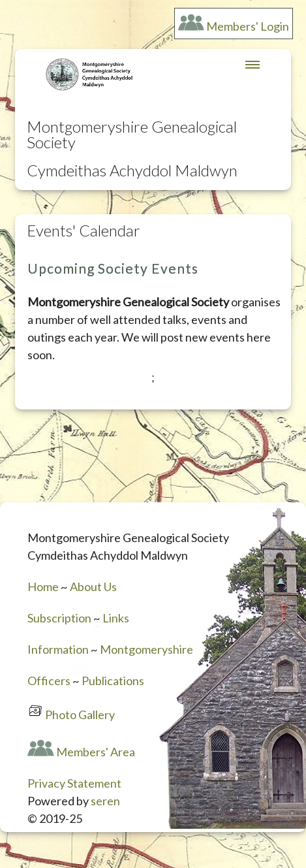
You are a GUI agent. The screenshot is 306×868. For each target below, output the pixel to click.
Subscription (59, 618)
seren (105, 801)
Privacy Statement (74, 783)
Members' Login (248, 26)
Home (43, 587)
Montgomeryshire (146, 649)
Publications (113, 681)
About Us (93, 587)
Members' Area (96, 752)
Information (58, 649)
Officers (49, 681)
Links (116, 618)
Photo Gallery (80, 715)
